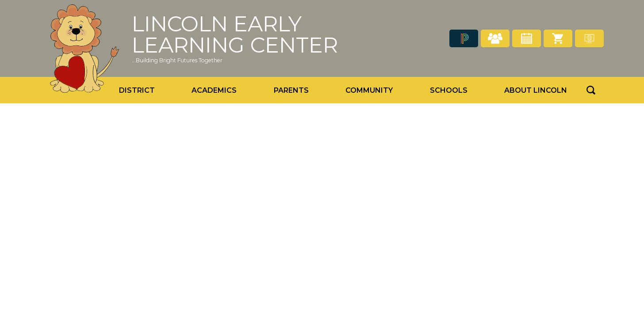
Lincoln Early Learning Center (235, 34)
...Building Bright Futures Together (177, 60)
